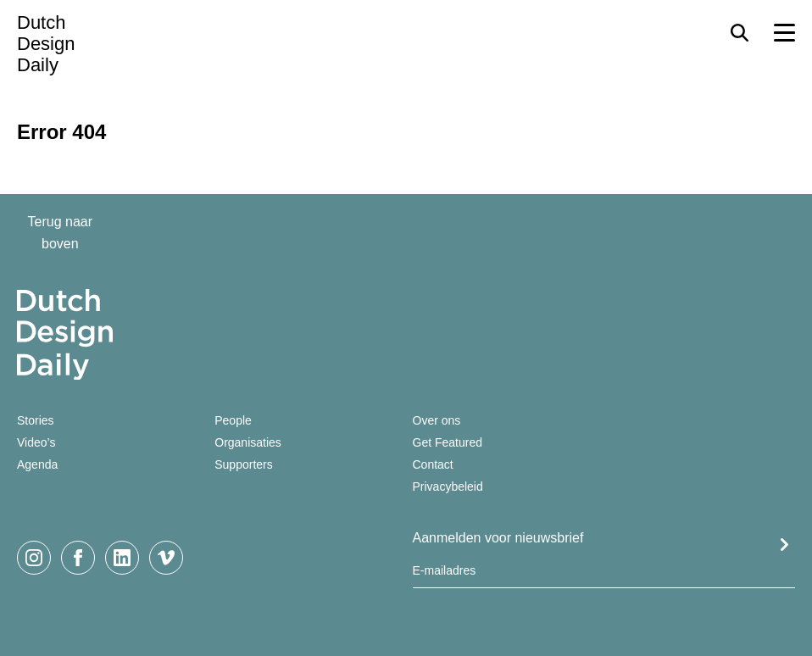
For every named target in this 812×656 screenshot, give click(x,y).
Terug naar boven (61, 233)
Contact (433, 464)
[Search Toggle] (740, 33)
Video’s (36, 442)
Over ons (437, 420)
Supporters (243, 464)
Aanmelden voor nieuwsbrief (498, 538)
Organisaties (248, 442)
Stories (36, 420)
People (233, 420)
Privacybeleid (448, 486)
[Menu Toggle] (784, 33)
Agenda (37, 464)
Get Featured (448, 442)
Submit (784, 545)
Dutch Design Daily (46, 44)
